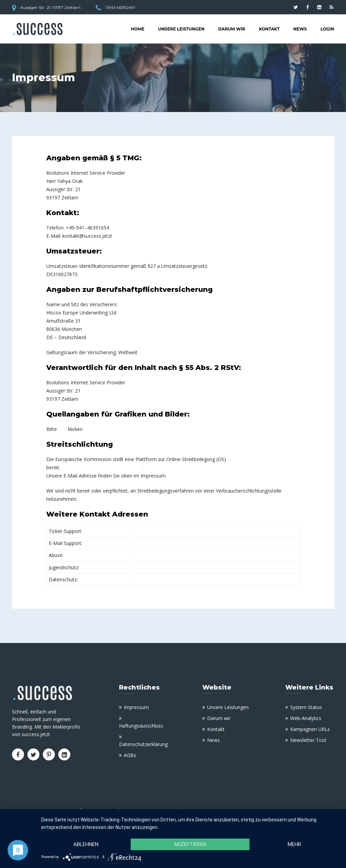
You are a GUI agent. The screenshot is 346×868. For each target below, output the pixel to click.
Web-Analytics (306, 718)
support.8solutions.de (159, 531)
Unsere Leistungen (181, 29)
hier (62, 429)
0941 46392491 (120, 7)
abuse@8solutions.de (159, 555)
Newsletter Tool (308, 740)
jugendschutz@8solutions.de (167, 567)
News (300, 29)
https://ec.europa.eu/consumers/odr (101, 467)
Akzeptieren (190, 844)
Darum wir (232, 29)
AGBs (130, 755)
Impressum (136, 707)
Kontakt (269, 29)
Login (327, 29)
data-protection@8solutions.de (170, 579)
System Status (306, 707)
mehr (294, 844)
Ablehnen (86, 844)
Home (138, 29)
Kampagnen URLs (310, 729)
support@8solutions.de (161, 543)
